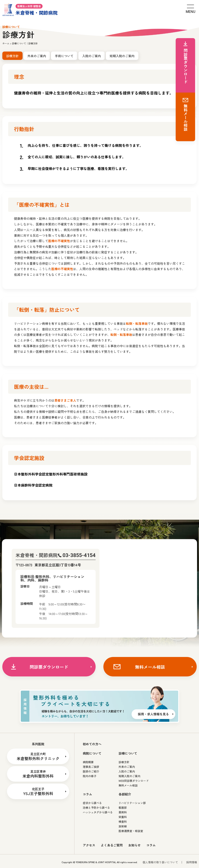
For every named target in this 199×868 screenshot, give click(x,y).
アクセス (89, 845)
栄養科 (123, 817)
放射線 (123, 826)
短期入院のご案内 (122, 56)
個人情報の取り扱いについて (160, 862)
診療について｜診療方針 (25, 43)
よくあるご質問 (112, 845)
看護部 (123, 808)
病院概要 (88, 762)
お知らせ (134, 845)
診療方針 (124, 762)
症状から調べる (92, 803)
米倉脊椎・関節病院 (30, 9)
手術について (64, 56)
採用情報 (192, 862)
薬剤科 (123, 812)
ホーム (6, 43)
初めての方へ (92, 744)
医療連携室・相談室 (131, 831)
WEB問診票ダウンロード (134, 781)
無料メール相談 (150, 667)
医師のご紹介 (91, 771)
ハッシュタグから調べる (98, 812)
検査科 (123, 822)
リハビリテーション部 (132, 803)
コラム (151, 845)
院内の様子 (90, 776)
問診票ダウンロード (49, 667)
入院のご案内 (92, 56)
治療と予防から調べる (96, 808)
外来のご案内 (37, 56)
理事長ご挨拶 (91, 767)
